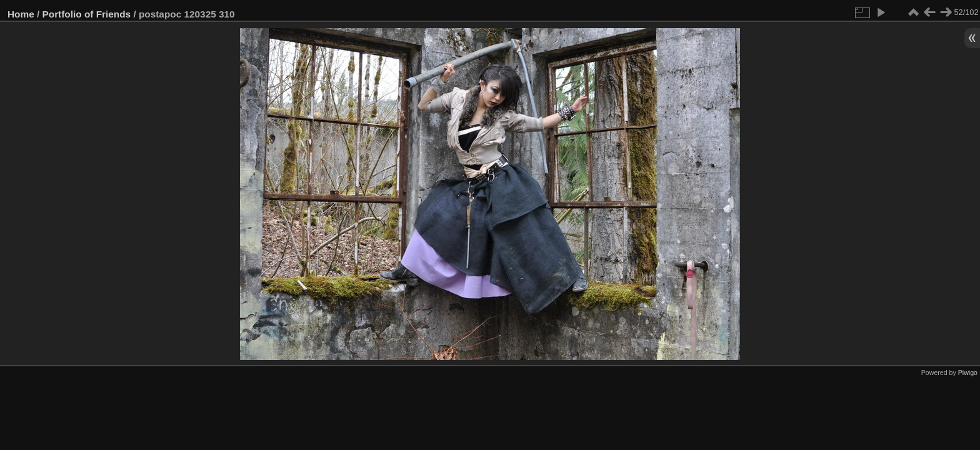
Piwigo (968, 372)
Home (21, 14)
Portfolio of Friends (87, 14)
